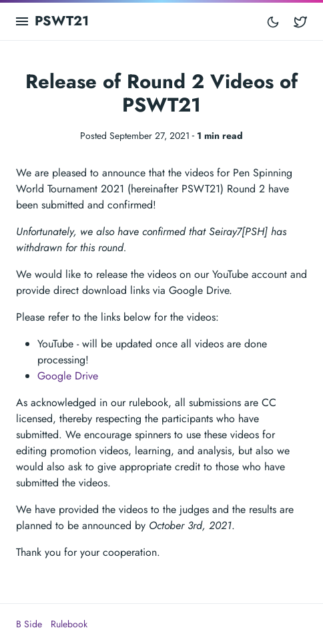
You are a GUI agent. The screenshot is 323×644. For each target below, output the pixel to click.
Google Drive (68, 376)
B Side (29, 624)
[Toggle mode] (273, 21)
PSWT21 (62, 21)
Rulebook (69, 624)
